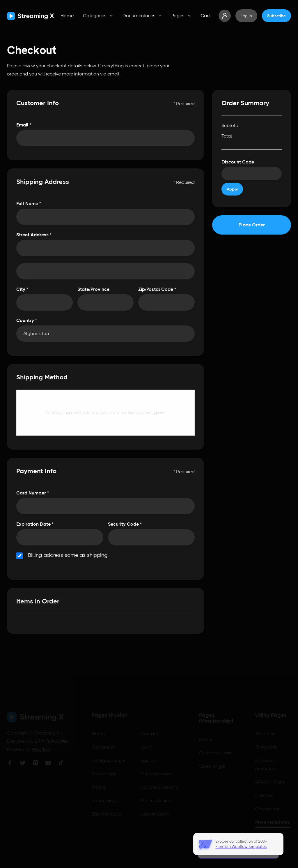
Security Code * (125, 524)
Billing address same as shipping (68, 555)
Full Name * (29, 204)
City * (22, 289)
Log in (246, 16)
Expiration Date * (35, 524)
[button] (98, 16)
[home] (31, 16)
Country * (27, 320)
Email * (24, 125)
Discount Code (238, 162)
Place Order (252, 225)
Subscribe (276, 16)
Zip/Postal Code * (157, 289)
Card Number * (33, 493)
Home (67, 16)
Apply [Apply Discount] (232, 189)
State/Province (93, 289)
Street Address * (34, 235)
